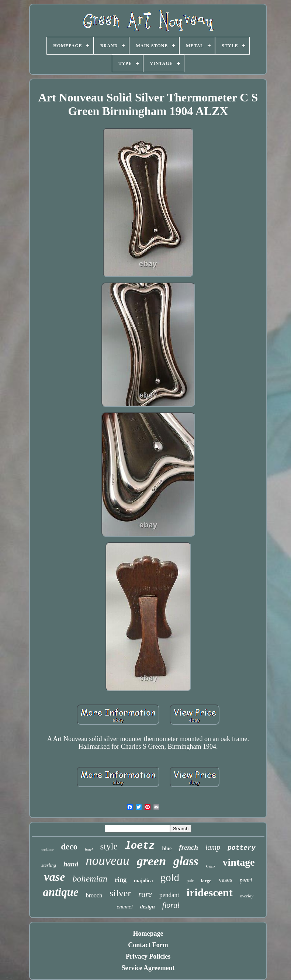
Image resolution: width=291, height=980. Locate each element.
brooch (94, 895)
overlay (247, 896)
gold (170, 877)
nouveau (108, 861)
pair (190, 881)
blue (167, 849)
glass (186, 861)
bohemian (90, 879)
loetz (140, 846)
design (148, 907)
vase (55, 877)
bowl (89, 849)
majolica (143, 881)
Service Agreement (148, 968)
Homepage (148, 934)
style (109, 846)
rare (145, 894)
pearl (246, 880)
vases (226, 880)
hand (71, 864)
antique (60, 892)
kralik (211, 866)
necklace (47, 850)
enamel (124, 907)
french (188, 847)
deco (69, 847)
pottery (242, 848)
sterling (49, 865)
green (151, 861)
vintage (239, 862)
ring (121, 880)
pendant (169, 895)
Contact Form (148, 945)
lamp (213, 847)
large (206, 881)
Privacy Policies (148, 956)
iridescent (210, 892)
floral (171, 905)
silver (120, 893)
